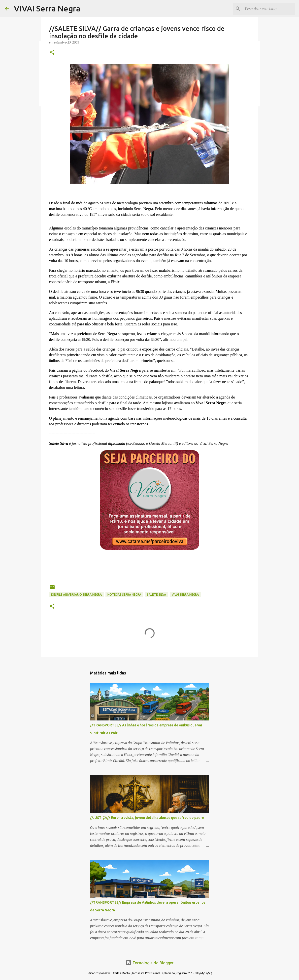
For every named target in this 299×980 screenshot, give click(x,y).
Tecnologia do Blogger (149, 963)
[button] (52, 53)
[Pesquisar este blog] (269, 9)
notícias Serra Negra (124, 595)
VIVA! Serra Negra (47, 8)
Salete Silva (156, 595)
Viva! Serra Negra (185, 595)
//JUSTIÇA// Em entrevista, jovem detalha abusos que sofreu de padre (147, 818)
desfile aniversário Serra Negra (76, 595)
